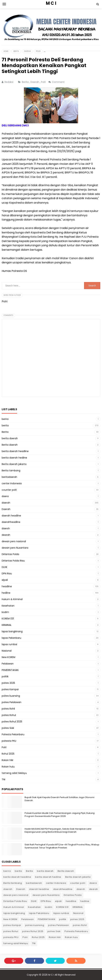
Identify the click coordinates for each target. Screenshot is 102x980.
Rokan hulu (8, 767)
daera (5, 496)
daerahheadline (11, 522)
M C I (51, 975)
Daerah (35, 82)
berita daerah (10, 438)
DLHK (4, 567)
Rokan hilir (8, 760)
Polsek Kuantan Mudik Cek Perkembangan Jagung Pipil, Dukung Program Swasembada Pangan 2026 (60, 815)
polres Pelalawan (12, 702)
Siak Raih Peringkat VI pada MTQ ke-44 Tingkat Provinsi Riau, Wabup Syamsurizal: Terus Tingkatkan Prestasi (62, 846)
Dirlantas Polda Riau (13, 561)
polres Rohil (8, 709)
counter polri (9, 490)
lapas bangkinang (12, 631)
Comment (59, 82)
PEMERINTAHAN (10, 670)
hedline (6, 593)
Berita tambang (11, 471)
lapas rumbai (9, 644)
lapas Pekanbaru (11, 638)
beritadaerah (9, 477)
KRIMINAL (7, 625)
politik (5, 676)
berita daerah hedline (14, 458)
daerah (6, 503)
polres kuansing (11, 696)
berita (5, 425)
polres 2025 (8, 683)
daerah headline (11, 516)
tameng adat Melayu (14, 773)
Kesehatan (8, 606)
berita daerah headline (15, 451)
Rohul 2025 (8, 754)
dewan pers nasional (14, 541)
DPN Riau (7, 574)
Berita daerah (10, 445)
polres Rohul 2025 (12, 722)
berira (5, 419)
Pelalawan (8, 664)
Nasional (7, 651)
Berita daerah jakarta (14, 464)
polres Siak (8, 728)
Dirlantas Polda (10, 554)
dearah (6, 535)
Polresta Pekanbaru (13, 734)
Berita (26, 82)
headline (7, 586)
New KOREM (8, 657)
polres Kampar (10, 689)
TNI (3, 779)
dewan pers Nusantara (15, 548)
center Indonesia (12, 483)
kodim (5, 612)
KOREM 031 (8, 619)
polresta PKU (9, 741)
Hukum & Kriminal (12, 599)
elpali (5, 580)
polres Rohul (9, 715)
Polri (44, 82)
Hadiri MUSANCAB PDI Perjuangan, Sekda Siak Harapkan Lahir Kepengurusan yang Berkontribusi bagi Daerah (58, 830)
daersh (6, 528)
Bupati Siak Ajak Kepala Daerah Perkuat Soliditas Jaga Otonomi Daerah (59, 799)
